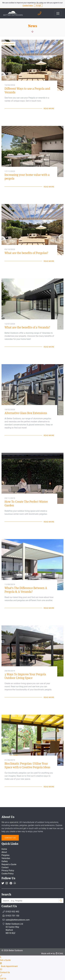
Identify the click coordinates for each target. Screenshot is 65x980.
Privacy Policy (8, 870)
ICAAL (61, 953)
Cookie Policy (28, 5)
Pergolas (5, 855)
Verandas (6, 858)
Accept (38, 5)
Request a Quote (9, 864)
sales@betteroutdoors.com (18, 920)
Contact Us (10, 838)
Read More (49, 108)
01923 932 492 (12, 911)
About (4, 852)
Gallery (5, 861)
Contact (5, 867)
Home (4, 849)
